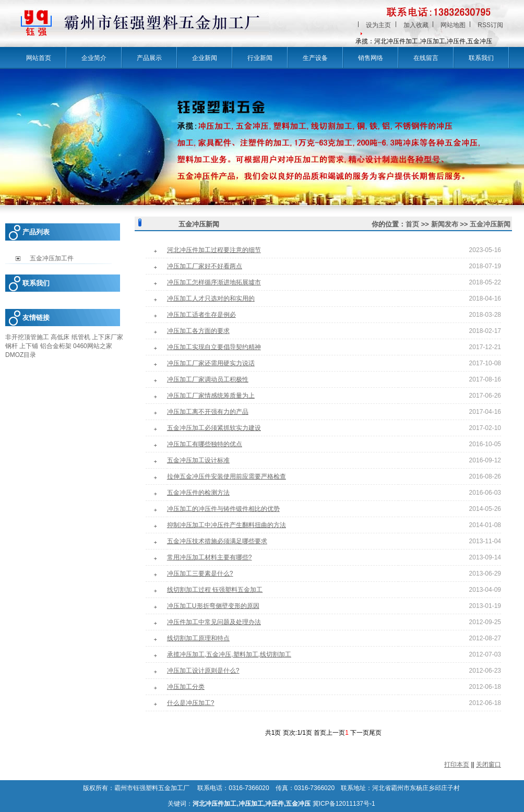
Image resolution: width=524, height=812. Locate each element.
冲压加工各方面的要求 (198, 331)
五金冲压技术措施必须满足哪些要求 (217, 541)
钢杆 (11, 346)
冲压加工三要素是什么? (200, 574)
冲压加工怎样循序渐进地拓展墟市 (214, 282)
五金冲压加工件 (52, 258)
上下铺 (29, 346)
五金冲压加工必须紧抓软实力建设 (214, 428)
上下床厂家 (108, 337)
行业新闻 (260, 58)
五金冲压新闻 (490, 224)
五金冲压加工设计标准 (198, 460)
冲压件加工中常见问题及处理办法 (214, 622)
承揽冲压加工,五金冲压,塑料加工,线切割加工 (229, 654)
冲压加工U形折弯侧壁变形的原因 (213, 606)
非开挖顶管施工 (27, 337)
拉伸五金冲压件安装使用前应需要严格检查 (227, 476)
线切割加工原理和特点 (198, 638)
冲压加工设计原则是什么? (203, 671)
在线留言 (426, 58)
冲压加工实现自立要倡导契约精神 (214, 347)
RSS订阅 (490, 25)
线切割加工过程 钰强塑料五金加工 (215, 590)
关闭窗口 (489, 765)
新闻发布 (445, 224)
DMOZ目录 (21, 355)
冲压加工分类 (186, 687)
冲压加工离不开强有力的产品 (208, 412)
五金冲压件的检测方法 (198, 493)
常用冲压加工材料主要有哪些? (210, 557)
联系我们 (481, 58)
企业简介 (94, 58)
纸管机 (81, 337)
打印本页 (457, 765)
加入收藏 (416, 25)
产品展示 (149, 58)
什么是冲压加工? (191, 703)
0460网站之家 (93, 346)
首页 (412, 224)
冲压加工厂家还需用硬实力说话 (211, 363)
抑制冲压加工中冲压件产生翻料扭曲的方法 (227, 525)
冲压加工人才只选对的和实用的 (211, 298)
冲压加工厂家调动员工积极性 (208, 379)
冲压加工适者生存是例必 (201, 315)
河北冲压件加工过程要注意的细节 (214, 250)
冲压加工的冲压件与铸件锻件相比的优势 (223, 509)
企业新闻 (205, 58)
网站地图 (453, 25)
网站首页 (39, 58)
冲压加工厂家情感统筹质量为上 (211, 396)
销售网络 (371, 58)
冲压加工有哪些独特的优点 (205, 444)
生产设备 (315, 58)
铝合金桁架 (56, 346)
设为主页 (378, 25)
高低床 (60, 337)
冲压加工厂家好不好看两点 (205, 266)
